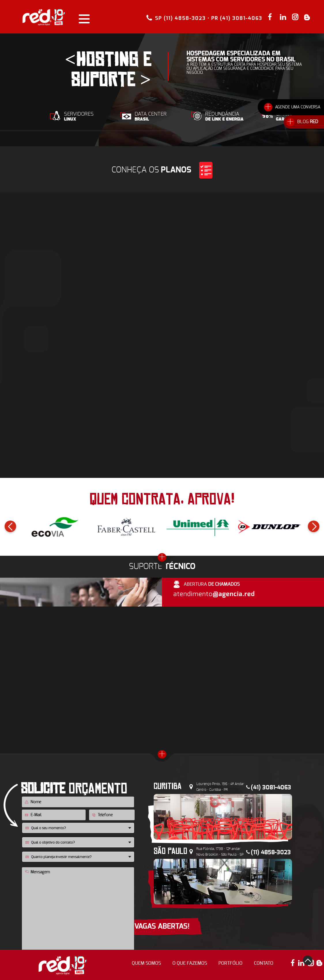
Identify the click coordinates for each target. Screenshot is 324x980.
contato (264, 963)
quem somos (146, 963)
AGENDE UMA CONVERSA (298, 107)
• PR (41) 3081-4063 (235, 18)
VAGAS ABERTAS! (162, 927)
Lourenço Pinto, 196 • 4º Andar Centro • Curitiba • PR (220, 787)
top (308, 960)
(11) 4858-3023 (271, 853)
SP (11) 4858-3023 (180, 18)
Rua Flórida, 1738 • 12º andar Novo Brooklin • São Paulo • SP (220, 852)
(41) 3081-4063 (271, 788)
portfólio (230, 963)
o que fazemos (190, 963)
